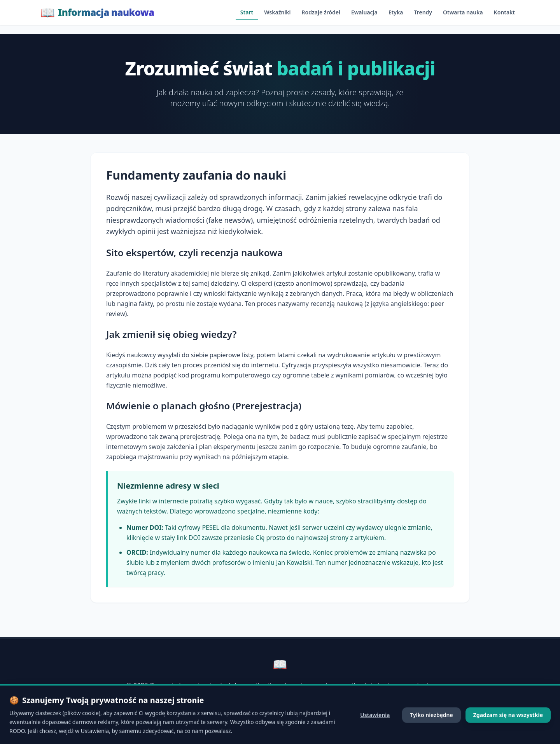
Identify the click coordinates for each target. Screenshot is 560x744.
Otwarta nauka (463, 12)
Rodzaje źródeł (321, 12)
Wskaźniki (277, 12)
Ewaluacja (364, 12)
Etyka (396, 12)
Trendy (423, 12)
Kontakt (504, 12)
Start (247, 12)
